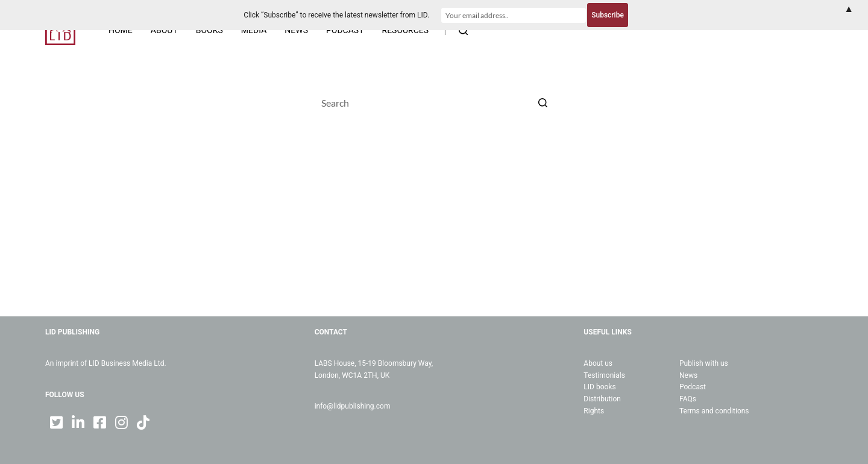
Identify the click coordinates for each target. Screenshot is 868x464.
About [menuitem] (164, 30)
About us (598, 363)
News (688, 375)
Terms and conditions (714, 411)
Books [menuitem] (209, 30)
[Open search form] (463, 30)
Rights (594, 411)
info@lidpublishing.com (353, 406)
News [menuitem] (296, 30)
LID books (599, 387)
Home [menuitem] (121, 30)
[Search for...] (434, 102)
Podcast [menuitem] (345, 30)
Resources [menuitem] (406, 30)
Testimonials (604, 375)
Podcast (693, 387)
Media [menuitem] (254, 30)
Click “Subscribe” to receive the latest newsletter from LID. (336, 15)
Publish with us (704, 363)
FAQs (688, 399)
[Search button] (542, 102)
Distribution (602, 399)
